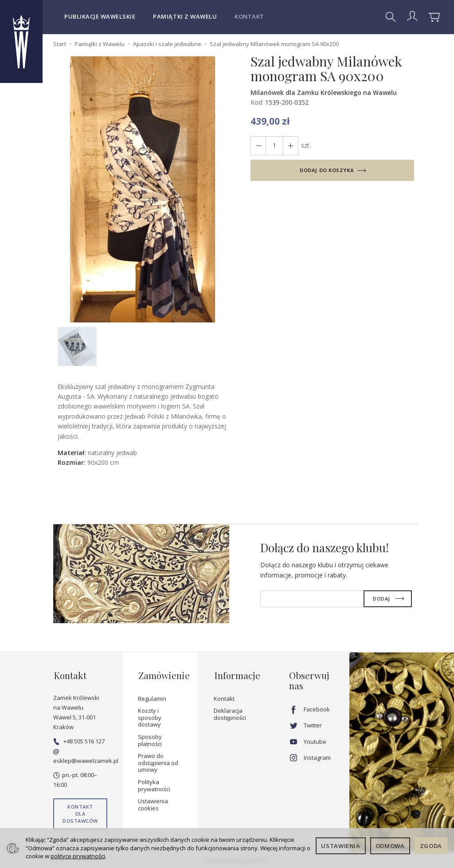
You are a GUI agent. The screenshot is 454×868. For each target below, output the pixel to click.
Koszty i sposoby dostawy (150, 716)
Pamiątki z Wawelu (185, 16)
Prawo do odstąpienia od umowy (158, 761)
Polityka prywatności (154, 784)
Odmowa (390, 846)
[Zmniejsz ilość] (290, 146)
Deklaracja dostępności (230, 713)
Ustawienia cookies (153, 803)
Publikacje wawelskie (100, 16)
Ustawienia (341, 846)
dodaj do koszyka (327, 170)
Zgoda (431, 846)
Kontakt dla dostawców (80, 813)
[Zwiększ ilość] (258, 146)
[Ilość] (274, 146)
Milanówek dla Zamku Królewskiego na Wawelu (324, 92)
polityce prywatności (78, 856)
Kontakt (249, 16)
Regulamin (152, 697)
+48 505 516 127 (79, 740)
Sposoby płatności (150, 739)
